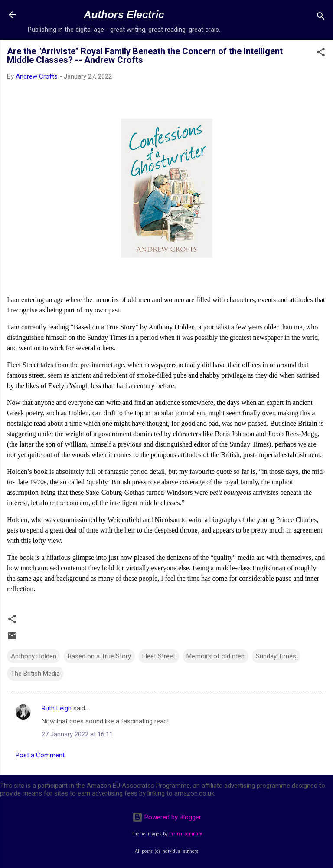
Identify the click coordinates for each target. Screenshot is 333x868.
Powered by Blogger (167, 817)
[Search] (321, 18)
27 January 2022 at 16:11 (77, 734)
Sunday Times (276, 656)
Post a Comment (40, 755)
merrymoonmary (186, 834)
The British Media (35, 674)
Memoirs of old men (215, 656)
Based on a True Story (99, 656)
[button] (321, 54)
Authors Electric (124, 15)
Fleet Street (159, 656)
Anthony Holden (34, 656)
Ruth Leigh (57, 708)
